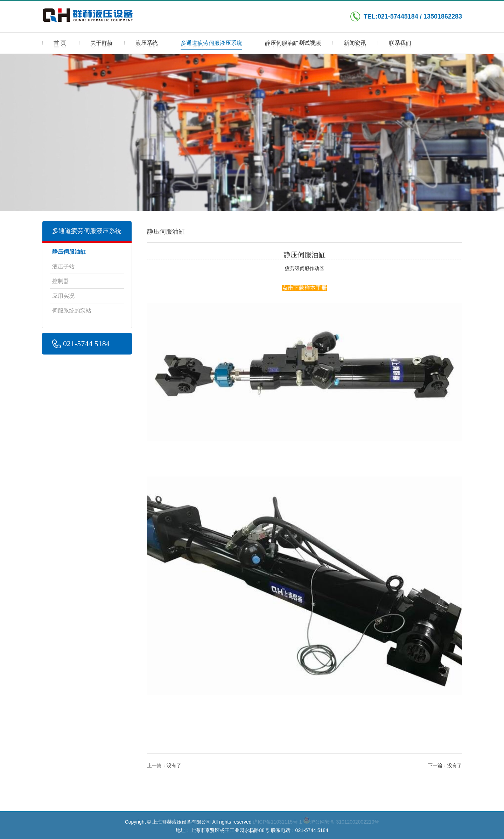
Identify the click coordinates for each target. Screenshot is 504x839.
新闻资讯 (355, 45)
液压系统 (147, 45)
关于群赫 (101, 45)
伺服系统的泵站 (72, 311)
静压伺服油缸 (69, 252)
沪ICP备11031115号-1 (277, 822)
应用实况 (63, 296)
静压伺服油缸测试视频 (293, 45)
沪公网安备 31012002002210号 (341, 822)
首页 (61, 45)
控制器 (61, 281)
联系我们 (400, 45)
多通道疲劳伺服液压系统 (211, 45)
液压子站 (63, 266)
